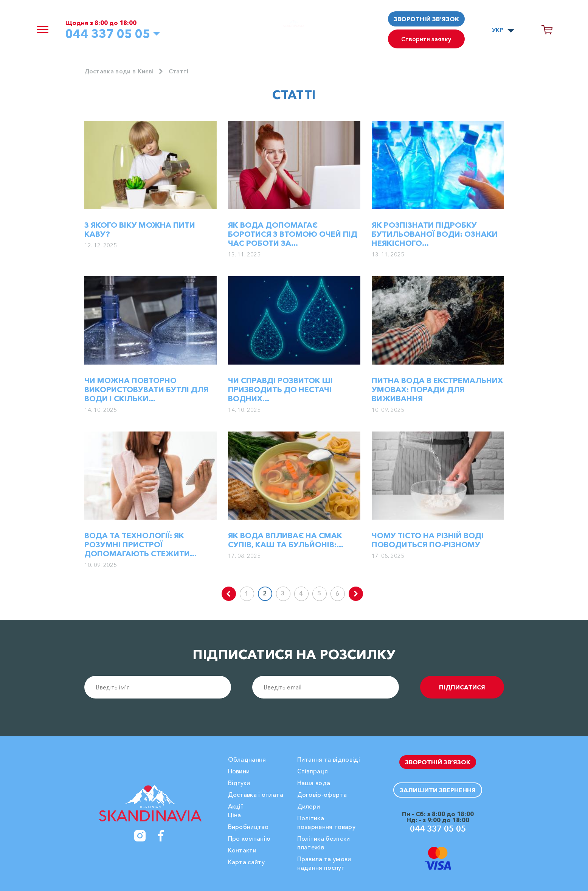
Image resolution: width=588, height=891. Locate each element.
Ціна (235, 815)
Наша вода (314, 783)
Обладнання (247, 759)
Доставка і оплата (256, 795)
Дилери (309, 806)
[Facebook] (161, 836)
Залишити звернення (438, 790)
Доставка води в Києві (119, 71)
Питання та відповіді (329, 759)
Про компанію (249, 838)
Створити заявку (426, 39)
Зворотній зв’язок (426, 19)
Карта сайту (247, 862)
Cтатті (179, 71)
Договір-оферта (322, 795)
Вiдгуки (239, 783)
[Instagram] (140, 836)
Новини (239, 771)
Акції (236, 806)
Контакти (242, 850)
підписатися (462, 687)
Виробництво (248, 827)
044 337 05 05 (108, 34)
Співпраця (313, 771)
